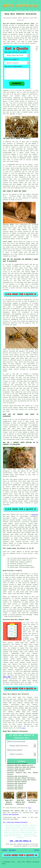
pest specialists (32, 628)
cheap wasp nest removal (25, 643)
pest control (8, 673)
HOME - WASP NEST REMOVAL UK (20, 841)
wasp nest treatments (19, 657)
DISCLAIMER (36, 11)
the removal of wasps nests (22, 644)
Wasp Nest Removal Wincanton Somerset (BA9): (19, 24)
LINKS (21, 11)
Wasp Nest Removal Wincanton (15, 731)
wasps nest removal (22, 538)
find (9, 697)
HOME (17, 11)
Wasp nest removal (9, 515)
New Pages (12, 850)
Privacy (37, 850)
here (24, 728)
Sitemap (4, 850)
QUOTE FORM (7, 677)
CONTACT (30, 11)
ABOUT (25, 11)
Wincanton (35, 515)
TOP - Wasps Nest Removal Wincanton (15, 822)
